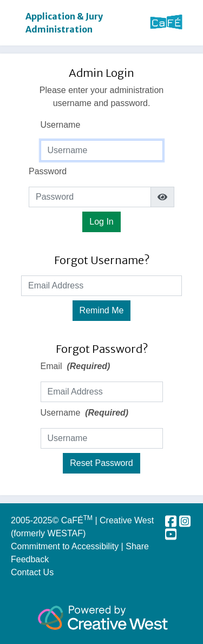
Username (61, 125)
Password (48, 171)
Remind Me (102, 310)
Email (76, 366)
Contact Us (32, 572)
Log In (101, 222)
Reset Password (101, 463)
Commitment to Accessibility (66, 546)
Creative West (127, 520)
